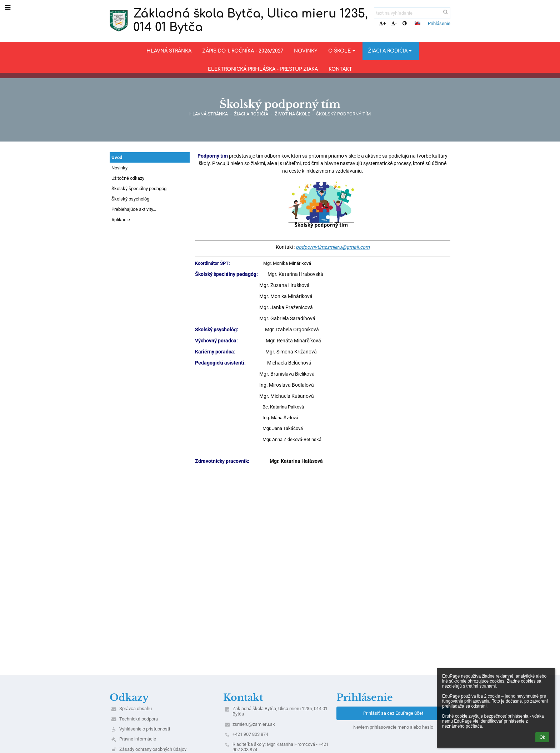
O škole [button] (342, 51)
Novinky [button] (306, 51)
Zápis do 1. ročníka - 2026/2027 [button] (243, 51)
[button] (417, 23)
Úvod (117, 157)
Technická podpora (139, 719)
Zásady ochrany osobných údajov (153, 749)
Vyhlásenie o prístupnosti (145, 729)
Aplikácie (121, 220)
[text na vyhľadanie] (412, 13)
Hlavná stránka (209, 114)
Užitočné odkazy (128, 178)
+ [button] (382, 23)
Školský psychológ (130, 199)
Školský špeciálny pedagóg (139, 189)
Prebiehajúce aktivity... (134, 209)
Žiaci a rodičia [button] (391, 51)
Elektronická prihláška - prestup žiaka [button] (263, 69)
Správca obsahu (136, 709)
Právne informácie (138, 739)
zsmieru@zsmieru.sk (254, 724)
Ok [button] (542, 737)
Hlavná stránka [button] (169, 51)
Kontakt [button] (340, 69)
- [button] (394, 23)
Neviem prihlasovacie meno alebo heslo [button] (393, 727)
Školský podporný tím (343, 114)
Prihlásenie (439, 23)
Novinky (119, 168)
